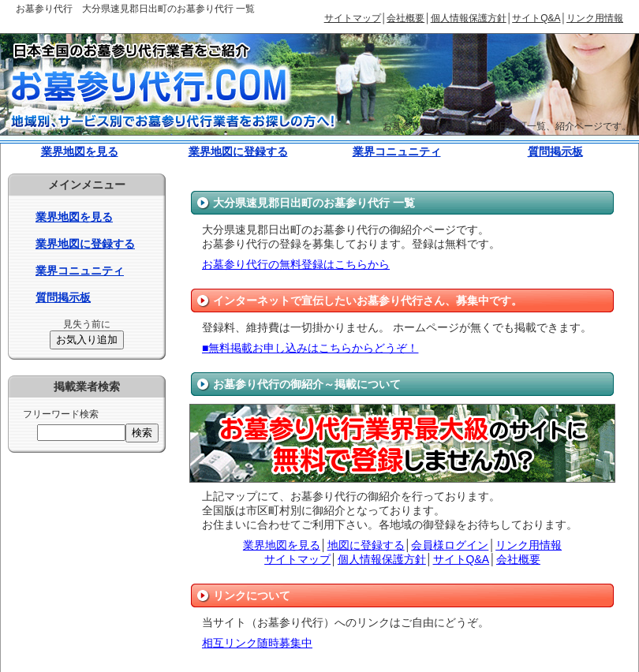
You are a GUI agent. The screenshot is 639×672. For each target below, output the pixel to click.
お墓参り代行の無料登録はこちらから (296, 264)
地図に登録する (366, 545)
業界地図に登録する (238, 151)
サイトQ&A (536, 18)
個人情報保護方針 (469, 18)
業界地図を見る (80, 151)
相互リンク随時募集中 (257, 643)
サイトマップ (353, 18)
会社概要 (405, 18)
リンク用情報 (595, 18)
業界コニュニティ (397, 151)
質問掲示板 (555, 151)
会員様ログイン (450, 545)
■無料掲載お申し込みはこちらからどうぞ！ (310, 348)
